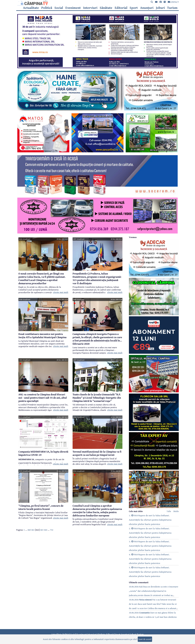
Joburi (160, 8)
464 (46, 530)
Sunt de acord (145, 639)
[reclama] (97, 67)
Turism (172, 8)
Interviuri (90, 8)
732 (52, 530)
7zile (169, 511)
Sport (134, 8)
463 (42, 530)
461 (33, 530)
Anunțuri (147, 8)
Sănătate (106, 8)
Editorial (121, 8)
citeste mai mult (61, 292)
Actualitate (31, 8)
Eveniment (73, 8)
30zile (176, 511)
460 (29, 530)
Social (59, 8)
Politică (47, 8)
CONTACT (173, 2)
